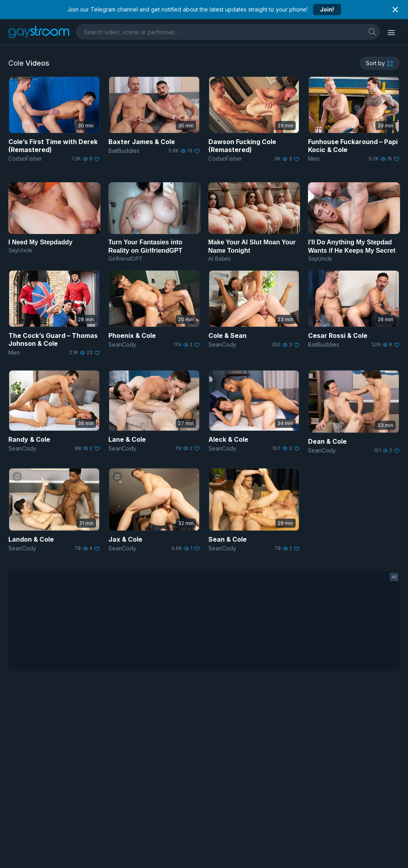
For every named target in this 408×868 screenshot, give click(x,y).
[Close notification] (395, 10)
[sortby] (380, 63)
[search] (372, 32)
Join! (327, 9)
